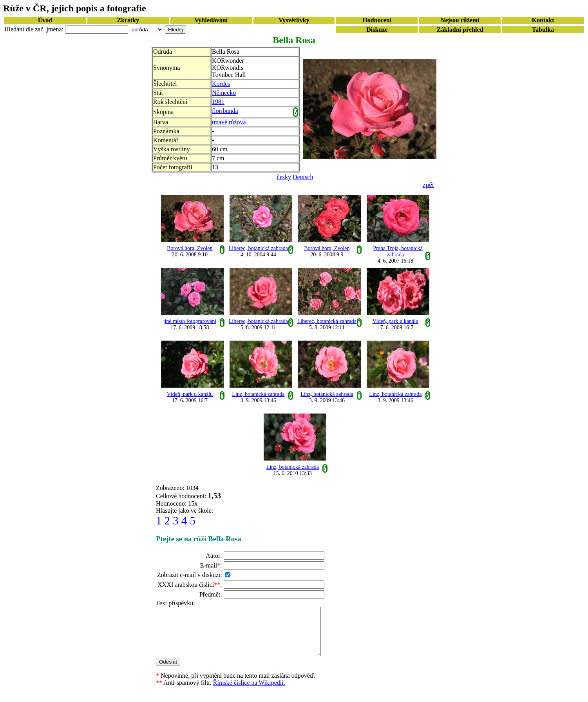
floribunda (225, 111)
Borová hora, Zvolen (190, 248)
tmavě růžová (229, 122)
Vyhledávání (211, 20)
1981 (218, 102)
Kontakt (543, 20)
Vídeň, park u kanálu (395, 321)
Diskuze (377, 30)
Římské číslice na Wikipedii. (249, 692)
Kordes (221, 84)
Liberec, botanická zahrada (258, 248)
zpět (428, 185)
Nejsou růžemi (460, 20)
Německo (224, 93)
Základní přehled (460, 30)
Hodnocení (377, 20)
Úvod (45, 20)
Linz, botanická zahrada (258, 394)
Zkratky (128, 20)
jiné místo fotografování (190, 321)
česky (284, 177)
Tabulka (543, 30)
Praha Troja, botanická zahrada (398, 251)
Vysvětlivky (294, 20)
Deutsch (303, 177)
